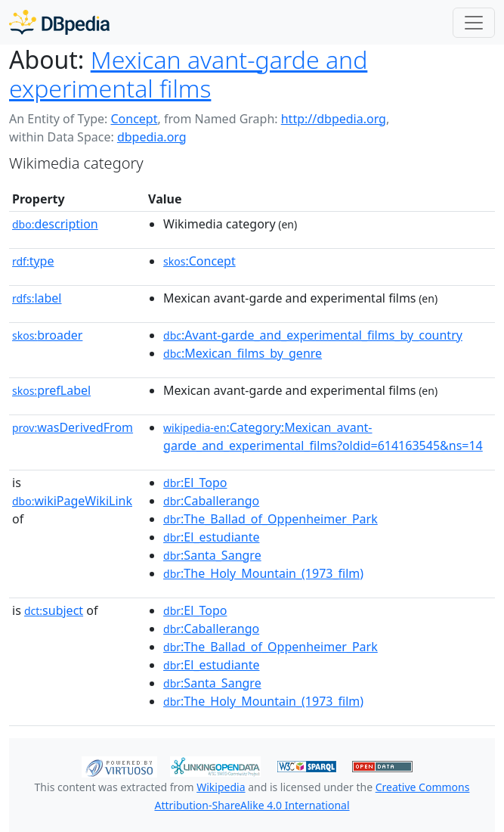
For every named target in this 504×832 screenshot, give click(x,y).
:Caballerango (211, 501)
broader (47, 335)
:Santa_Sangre (212, 555)
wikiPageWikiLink (72, 501)
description (55, 224)
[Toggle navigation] (474, 23)
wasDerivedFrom (73, 427)
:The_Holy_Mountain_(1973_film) (263, 573)
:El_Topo (195, 483)
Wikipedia (221, 787)
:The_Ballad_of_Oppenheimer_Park (271, 519)
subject (54, 610)
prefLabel (51, 390)
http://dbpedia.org (334, 119)
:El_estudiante (211, 537)
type (33, 261)
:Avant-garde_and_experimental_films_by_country (313, 335)
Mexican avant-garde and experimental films (188, 74)
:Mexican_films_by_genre (243, 353)
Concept (134, 119)
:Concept (199, 261)
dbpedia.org (152, 137)
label (37, 298)
